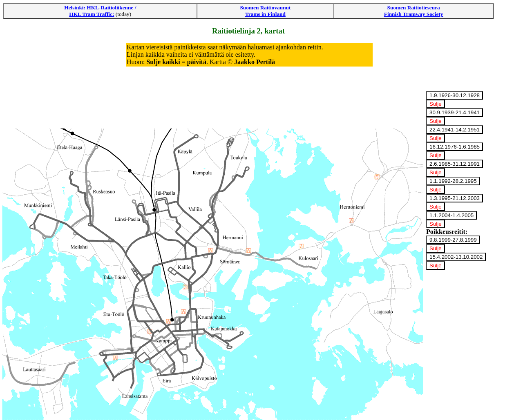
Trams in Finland (265, 14)
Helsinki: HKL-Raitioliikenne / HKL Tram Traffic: (100, 11)
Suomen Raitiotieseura (414, 8)
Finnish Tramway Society (414, 14)
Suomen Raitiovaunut (265, 8)
